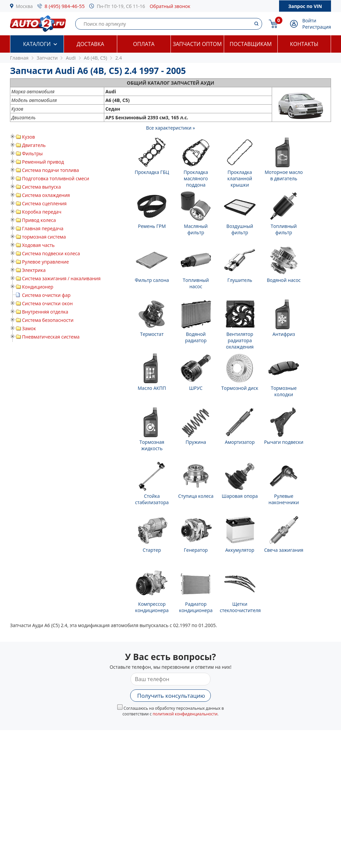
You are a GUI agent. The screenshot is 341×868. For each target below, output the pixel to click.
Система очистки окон (47, 303)
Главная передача (43, 228)
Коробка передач (42, 212)
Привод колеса (39, 220)
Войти (309, 20)
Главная (19, 58)
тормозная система (44, 237)
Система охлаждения (46, 195)
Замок (29, 328)
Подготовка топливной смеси (56, 178)
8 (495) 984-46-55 (65, 6)
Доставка (90, 44)
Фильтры (32, 153)
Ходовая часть (38, 245)
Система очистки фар (46, 295)
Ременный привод (43, 162)
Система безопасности (48, 320)
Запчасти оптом (197, 44)
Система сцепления (44, 203)
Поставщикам (251, 44)
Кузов (28, 137)
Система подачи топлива (50, 170)
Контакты (304, 44)
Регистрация (317, 27)
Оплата (144, 44)
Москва (24, 6)
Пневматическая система (51, 337)
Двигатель (34, 145)
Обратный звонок (170, 6)
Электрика (34, 270)
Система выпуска (41, 187)
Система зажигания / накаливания (61, 278)
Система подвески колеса (51, 253)
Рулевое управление (45, 262)
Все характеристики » (171, 128)
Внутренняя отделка (45, 312)
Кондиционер (38, 287)
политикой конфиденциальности (185, 714)
